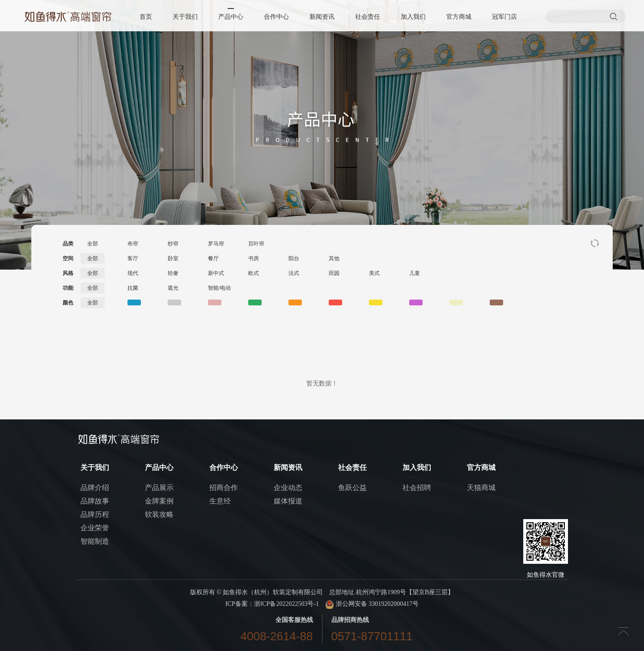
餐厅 (213, 258)
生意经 (220, 501)
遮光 (173, 288)
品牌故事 (95, 501)
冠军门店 (504, 17)
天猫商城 (481, 488)
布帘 (133, 244)
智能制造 (95, 541)
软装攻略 (159, 514)
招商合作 (224, 488)
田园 (334, 273)
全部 (93, 244)
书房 (254, 258)
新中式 (216, 273)
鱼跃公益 (352, 488)
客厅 (133, 258)
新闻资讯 (322, 17)
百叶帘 (256, 244)
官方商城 (459, 17)
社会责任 (368, 17)
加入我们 (413, 17)
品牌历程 (95, 514)
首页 (146, 17)
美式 (374, 273)
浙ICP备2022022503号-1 (286, 604)
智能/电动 (219, 288)
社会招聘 (417, 488)
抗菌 (133, 288)
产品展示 (159, 488)
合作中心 (276, 17)
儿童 (415, 273)
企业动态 (288, 488)
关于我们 (185, 17)
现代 (133, 273)
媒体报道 (288, 501)
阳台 (294, 258)
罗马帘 (216, 244)
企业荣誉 (95, 528)
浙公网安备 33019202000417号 (372, 604)
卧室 (173, 258)
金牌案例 (159, 501)
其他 (334, 258)
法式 (294, 273)
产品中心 (231, 17)
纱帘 (173, 244)
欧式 (254, 273)
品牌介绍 (95, 488)
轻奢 (173, 273)
